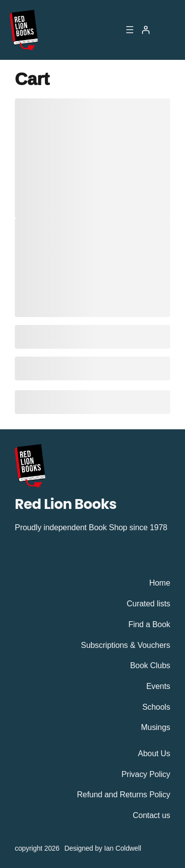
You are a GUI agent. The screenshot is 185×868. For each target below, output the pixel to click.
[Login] (146, 30)
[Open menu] (130, 30)
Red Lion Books (66, 504)
